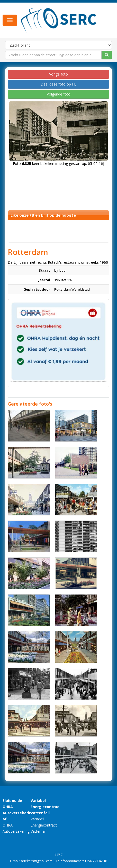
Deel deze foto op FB (59, 84)
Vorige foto (58, 74)
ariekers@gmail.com (37, 861)
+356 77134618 (96, 861)
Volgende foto (59, 94)
